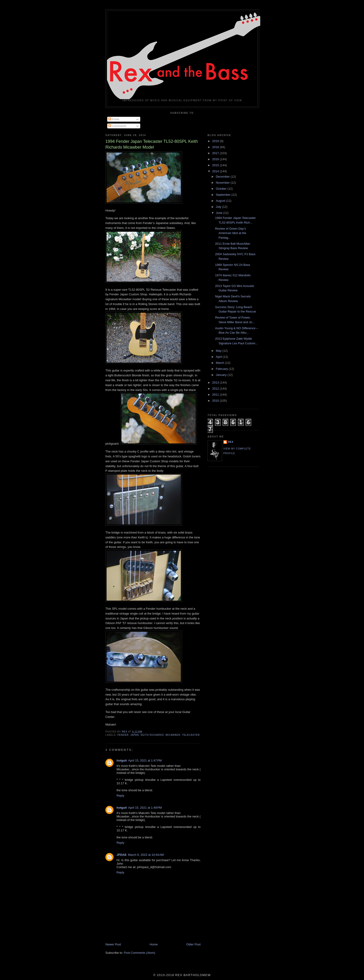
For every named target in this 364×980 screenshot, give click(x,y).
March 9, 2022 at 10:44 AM (146, 855)
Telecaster (191, 735)
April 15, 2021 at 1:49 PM (145, 808)
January (222, 375)
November (223, 183)
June (220, 213)
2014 (216, 171)
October (222, 189)
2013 (216, 383)
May (219, 351)
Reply (120, 796)
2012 (216, 389)
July (219, 207)
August (221, 201)
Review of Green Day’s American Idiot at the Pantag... (231, 233)
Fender (123, 735)
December (223, 177)
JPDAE (122, 855)
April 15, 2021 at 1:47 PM (145, 760)
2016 (216, 159)
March (221, 363)
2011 (216, 395)
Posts (114, 119)
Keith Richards (152, 735)
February (222, 369)
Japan (135, 735)
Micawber (173, 735)
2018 (216, 147)
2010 (216, 401)
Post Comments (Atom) (140, 953)
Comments (117, 126)
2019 (216, 141)
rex (231, 442)
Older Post (193, 944)
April (219, 357)
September (224, 195)
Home (154, 944)
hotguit (122, 760)
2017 (216, 153)
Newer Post (113, 944)
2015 (216, 165)
